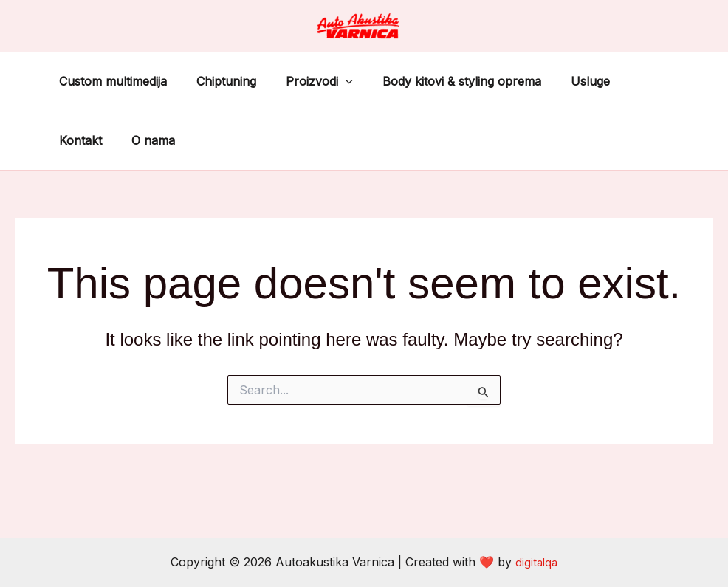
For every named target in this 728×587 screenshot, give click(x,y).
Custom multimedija (110, 81)
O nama (78, 140)
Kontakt (628, 81)
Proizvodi (305, 81)
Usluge (564, 81)
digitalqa (537, 562)
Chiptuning (217, 81)
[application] (331, 81)
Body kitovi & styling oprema (441, 81)
